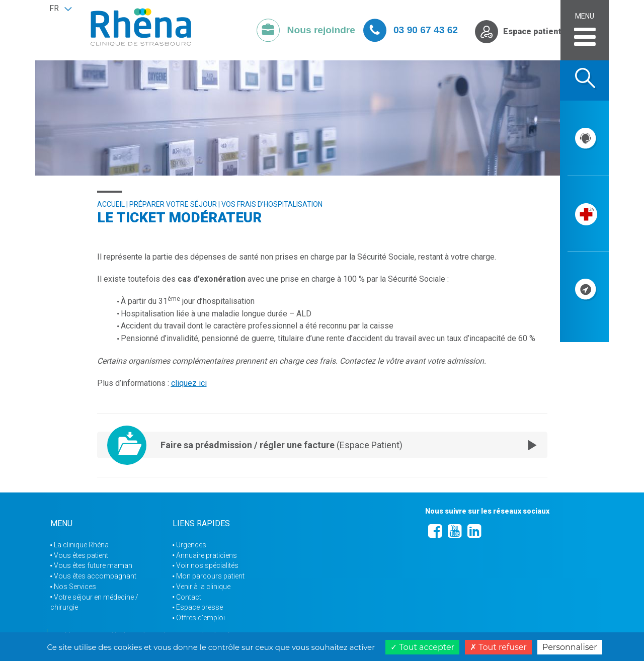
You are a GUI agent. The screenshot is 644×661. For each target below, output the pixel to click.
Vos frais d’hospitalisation (272, 204)
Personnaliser (570, 647)
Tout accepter (422, 647)
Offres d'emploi (200, 618)
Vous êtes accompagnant (95, 576)
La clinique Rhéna (81, 545)
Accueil (111, 204)
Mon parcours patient (210, 576)
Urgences (191, 545)
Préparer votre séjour (173, 204)
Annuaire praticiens (207, 555)
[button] (60, 9)
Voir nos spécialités (207, 565)
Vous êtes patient (81, 555)
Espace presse (199, 607)
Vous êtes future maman (93, 565)
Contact (189, 597)
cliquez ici (189, 383)
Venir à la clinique (203, 587)
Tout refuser (498, 647)
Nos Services (75, 587)
